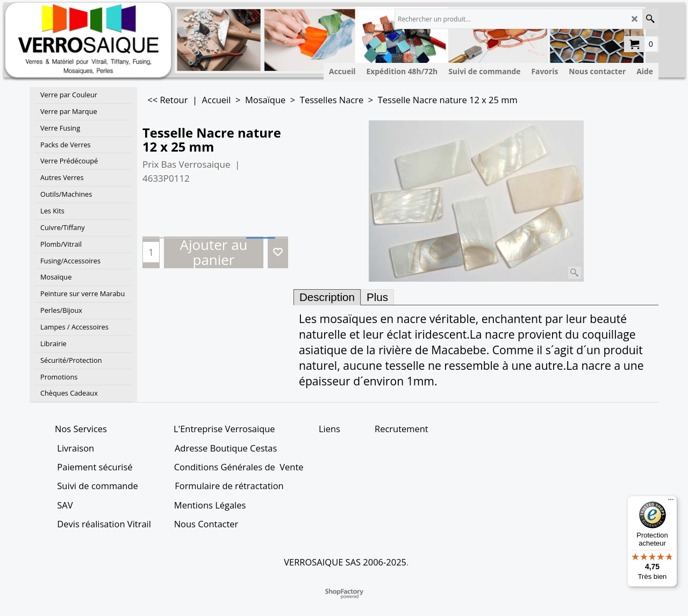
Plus (377, 297)
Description (327, 297)
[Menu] (671, 502)
